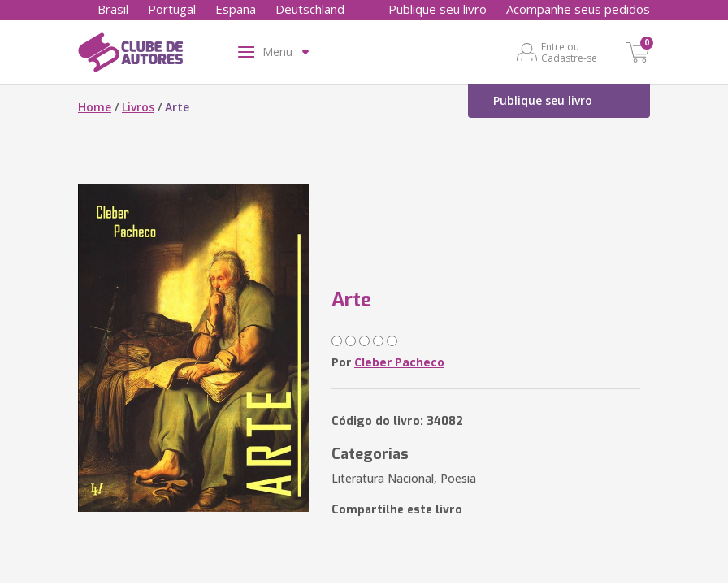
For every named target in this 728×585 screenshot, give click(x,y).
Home (95, 107)
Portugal (172, 9)
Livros (138, 107)
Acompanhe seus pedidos (578, 9)
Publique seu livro (438, 9)
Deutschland (310, 9)
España (236, 9)
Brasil (113, 9)
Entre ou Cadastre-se (569, 52)
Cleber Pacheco (399, 362)
